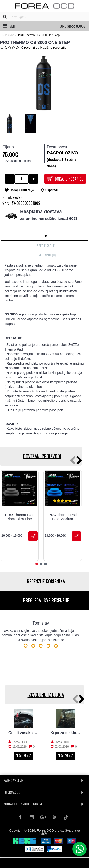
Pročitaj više (23, 756)
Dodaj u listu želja (22, 190)
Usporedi (52, 190)
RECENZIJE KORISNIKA (46, 581)
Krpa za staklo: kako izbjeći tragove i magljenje (66, 733)
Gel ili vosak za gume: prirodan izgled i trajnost (23, 733)
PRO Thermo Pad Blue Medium (63, 517)
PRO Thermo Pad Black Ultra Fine (19, 517)
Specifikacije (46, 246)
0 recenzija (29, 48)
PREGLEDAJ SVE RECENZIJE (46, 600)
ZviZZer (18, 197)
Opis (44, 236)
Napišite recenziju (53, 48)
